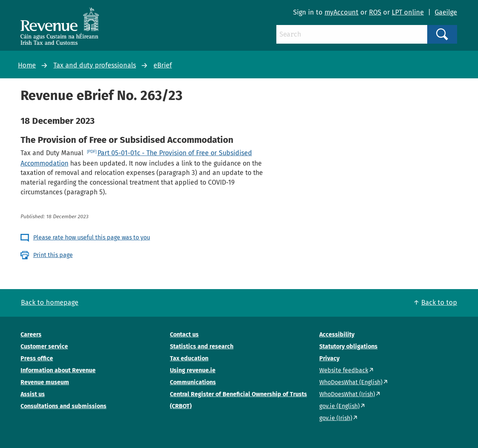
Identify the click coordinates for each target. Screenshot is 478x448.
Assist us (33, 394)
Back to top (439, 303)
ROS (375, 12)
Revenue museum (45, 382)
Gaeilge (446, 12)
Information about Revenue (58, 370)
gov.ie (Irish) (336, 418)
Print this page (53, 255)
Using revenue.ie (193, 370)
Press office (37, 358)
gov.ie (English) (339, 406)
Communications (193, 382)
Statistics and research (202, 346)
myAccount (342, 12)
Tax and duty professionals (95, 65)
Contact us (184, 334)
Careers (31, 334)
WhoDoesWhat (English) (351, 382)
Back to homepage (50, 303)
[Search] (352, 34)
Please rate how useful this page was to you (92, 237)
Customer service (44, 346)
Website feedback (344, 370)
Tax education (189, 358)
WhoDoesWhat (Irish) (347, 394)
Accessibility (337, 334)
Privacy (329, 358)
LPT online (408, 12)
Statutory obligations (348, 346)
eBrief (163, 65)
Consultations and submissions (63, 406)
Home (27, 65)
